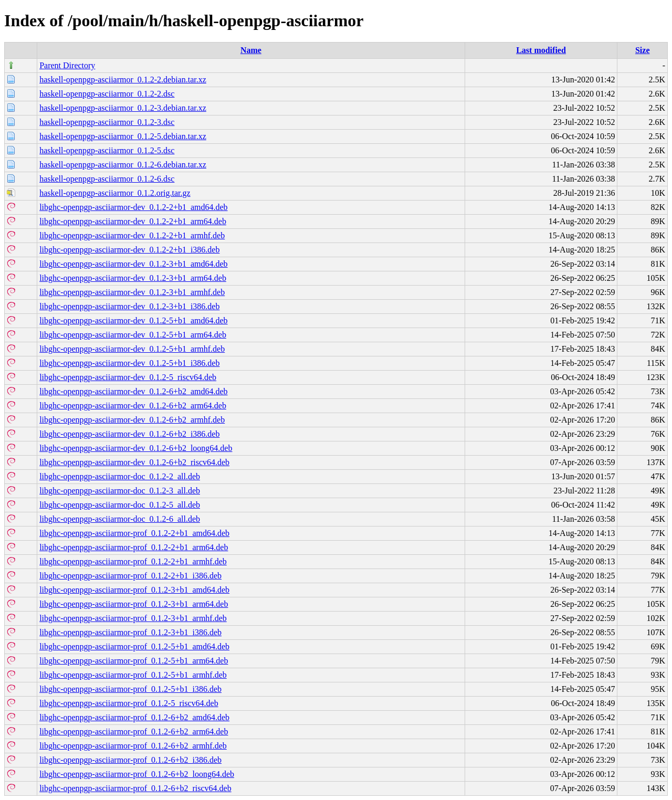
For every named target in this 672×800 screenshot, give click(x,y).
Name (251, 50)
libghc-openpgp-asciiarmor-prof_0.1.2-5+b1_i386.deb (130, 689)
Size (643, 50)
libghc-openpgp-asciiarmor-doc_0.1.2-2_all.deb (120, 476)
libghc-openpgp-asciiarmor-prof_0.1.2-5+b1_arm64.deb (134, 661)
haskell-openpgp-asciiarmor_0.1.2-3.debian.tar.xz (123, 108)
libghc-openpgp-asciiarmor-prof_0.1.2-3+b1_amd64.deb (134, 590)
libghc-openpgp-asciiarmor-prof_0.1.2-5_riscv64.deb (129, 703)
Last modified (541, 50)
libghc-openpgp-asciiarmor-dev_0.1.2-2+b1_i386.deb (129, 250)
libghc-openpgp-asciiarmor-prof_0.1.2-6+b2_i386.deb (130, 760)
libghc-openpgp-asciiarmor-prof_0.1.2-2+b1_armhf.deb (133, 561)
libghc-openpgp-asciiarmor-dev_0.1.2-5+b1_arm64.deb (133, 335)
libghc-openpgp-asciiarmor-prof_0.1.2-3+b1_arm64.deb (134, 604)
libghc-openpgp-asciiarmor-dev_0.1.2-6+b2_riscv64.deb (134, 462)
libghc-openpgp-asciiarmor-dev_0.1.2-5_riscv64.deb (128, 377)
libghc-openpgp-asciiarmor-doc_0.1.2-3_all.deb (120, 491)
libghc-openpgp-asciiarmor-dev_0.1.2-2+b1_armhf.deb (132, 235)
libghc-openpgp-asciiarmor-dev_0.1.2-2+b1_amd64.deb (133, 207)
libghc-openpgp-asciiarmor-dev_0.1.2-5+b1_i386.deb (129, 363)
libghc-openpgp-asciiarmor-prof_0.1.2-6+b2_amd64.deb (134, 717)
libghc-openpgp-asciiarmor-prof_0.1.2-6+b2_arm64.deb (134, 731)
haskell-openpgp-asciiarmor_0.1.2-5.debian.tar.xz (123, 136)
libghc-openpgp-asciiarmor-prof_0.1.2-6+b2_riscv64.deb (135, 788)
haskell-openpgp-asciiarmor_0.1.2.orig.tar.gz (115, 193)
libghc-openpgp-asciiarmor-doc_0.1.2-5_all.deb (120, 505)
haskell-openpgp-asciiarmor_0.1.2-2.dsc (107, 94)
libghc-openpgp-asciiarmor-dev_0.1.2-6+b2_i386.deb (129, 434)
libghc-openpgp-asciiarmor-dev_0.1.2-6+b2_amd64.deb (133, 391)
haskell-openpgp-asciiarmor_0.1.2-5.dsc (107, 150)
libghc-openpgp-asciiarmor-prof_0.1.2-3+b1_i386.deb (130, 632)
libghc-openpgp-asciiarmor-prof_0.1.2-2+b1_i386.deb (130, 576)
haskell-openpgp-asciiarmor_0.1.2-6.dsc (107, 179)
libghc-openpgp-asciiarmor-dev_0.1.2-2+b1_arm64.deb (133, 221)
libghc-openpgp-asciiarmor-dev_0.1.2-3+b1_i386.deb (129, 306)
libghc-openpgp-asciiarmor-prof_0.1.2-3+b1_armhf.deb (133, 618)
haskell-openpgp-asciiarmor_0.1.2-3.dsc (107, 122)
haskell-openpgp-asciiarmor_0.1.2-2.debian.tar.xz (123, 80)
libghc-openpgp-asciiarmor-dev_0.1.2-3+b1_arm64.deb (133, 278)
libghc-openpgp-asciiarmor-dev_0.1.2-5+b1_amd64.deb (133, 320)
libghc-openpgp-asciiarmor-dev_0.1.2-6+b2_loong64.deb (136, 448)
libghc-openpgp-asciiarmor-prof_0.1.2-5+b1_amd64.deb (134, 646)
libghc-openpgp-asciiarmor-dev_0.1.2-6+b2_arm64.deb (133, 406)
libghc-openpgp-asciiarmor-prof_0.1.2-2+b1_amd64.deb (134, 533)
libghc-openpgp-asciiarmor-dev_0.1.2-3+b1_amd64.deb (133, 264)
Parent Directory (67, 65)
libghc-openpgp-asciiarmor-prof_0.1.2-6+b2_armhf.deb (133, 746)
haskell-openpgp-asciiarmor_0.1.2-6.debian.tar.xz (123, 165)
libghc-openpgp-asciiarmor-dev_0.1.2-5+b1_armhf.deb (132, 349)
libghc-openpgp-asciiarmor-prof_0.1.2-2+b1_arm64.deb (134, 547)
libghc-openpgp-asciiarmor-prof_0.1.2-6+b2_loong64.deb (137, 774)
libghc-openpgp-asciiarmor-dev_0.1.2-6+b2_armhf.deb (132, 420)
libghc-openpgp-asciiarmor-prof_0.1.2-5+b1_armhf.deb (133, 675)
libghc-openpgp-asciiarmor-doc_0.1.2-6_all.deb (120, 519)
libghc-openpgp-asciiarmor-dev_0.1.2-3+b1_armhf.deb (132, 292)
